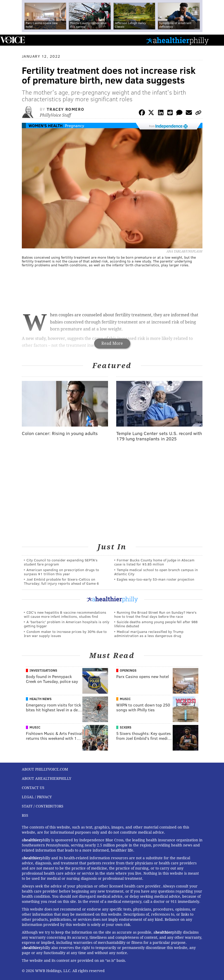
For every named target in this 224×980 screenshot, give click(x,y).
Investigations (43, 670)
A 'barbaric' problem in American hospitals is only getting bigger (67, 624)
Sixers (126, 727)
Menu (216, 40)
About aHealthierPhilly (47, 779)
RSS (25, 815)
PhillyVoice (12, 40)
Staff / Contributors (43, 806)
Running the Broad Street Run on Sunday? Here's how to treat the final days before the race (155, 614)
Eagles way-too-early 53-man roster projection (155, 579)
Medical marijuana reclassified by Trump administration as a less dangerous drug (149, 634)
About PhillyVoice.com (45, 769)
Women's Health (46, 125)
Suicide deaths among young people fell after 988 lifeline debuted (156, 624)
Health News (41, 699)
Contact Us (33, 788)
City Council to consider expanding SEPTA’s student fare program (61, 562)
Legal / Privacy (37, 797)
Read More (112, 343)
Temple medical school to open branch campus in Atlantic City (156, 572)
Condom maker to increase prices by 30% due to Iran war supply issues (65, 634)
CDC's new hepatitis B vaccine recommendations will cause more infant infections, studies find (65, 614)
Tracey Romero (65, 109)
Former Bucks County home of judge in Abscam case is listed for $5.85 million (154, 562)
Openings (128, 670)
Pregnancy (75, 125)
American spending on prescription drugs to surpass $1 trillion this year (61, 572)
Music (125, 699)
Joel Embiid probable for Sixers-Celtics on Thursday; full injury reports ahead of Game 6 (61, 581)
